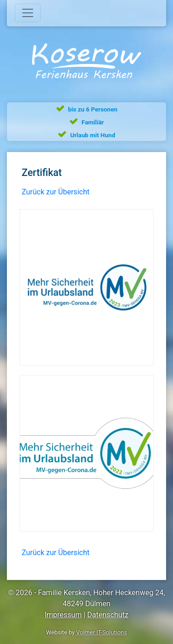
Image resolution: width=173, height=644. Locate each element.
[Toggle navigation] (28, 13)
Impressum (63, 615)
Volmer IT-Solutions (101, 632)
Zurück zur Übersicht (56, 192)
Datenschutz (108, 615)
